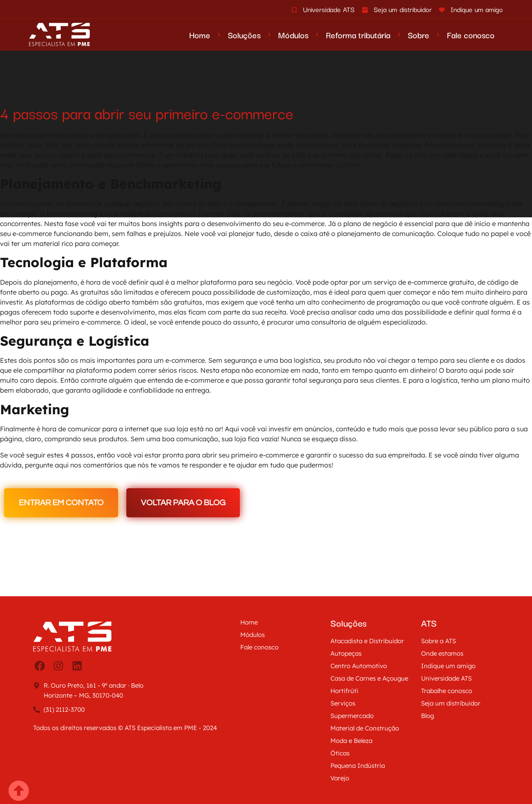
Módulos (293, 35)
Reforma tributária (358, 35)
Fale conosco (471, 35)
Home (200, 35)
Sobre (419, 35)
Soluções (244, 35)
